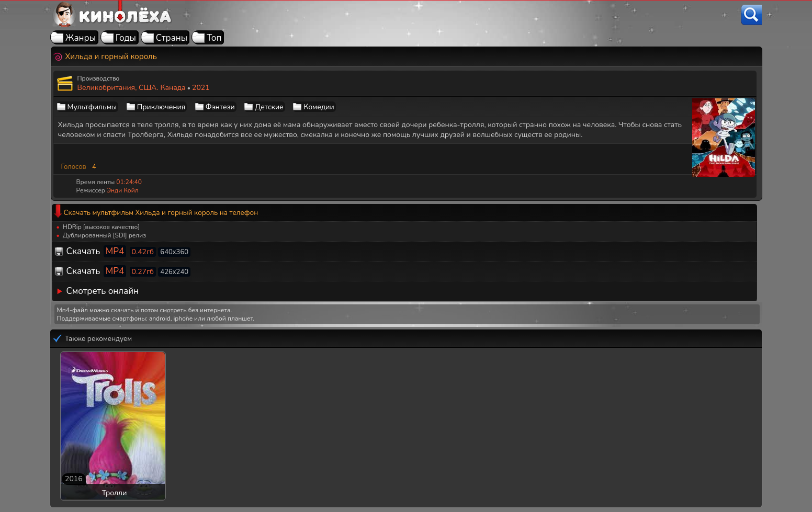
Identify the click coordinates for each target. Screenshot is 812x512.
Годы (126, 38)
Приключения (161, 107)
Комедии (319, 107)
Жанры (81, 38)
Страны (172, 38)
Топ (214, 38)
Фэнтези (220, 107)
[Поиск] (751, 15)
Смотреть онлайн (103, 291)
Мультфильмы (92, 107)
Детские (269, 107)
